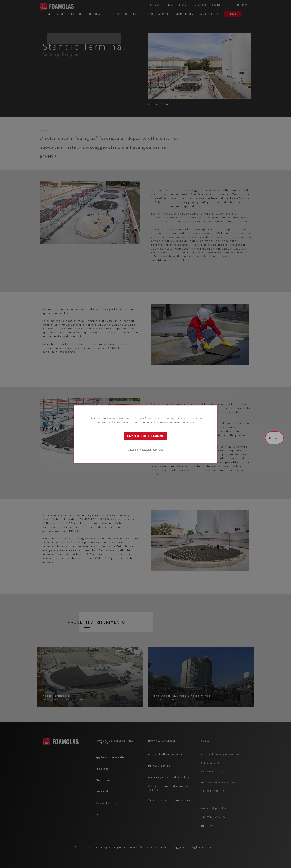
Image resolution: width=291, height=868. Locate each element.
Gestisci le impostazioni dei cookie (145, 450)
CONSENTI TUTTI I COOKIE (146, 436)
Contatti (274, 438)
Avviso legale (188, 422)
